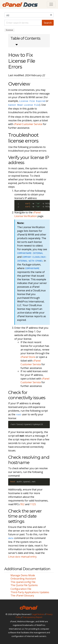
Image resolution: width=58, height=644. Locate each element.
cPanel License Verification (28, 214)
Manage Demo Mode (23, 575)
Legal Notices (38, 614)
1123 (33, 504)
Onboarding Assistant (23, 579)
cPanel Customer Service (28, 124)
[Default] (23, 23)
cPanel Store (28, 357)
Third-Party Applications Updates (30, 592)
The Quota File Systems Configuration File (24, 587)
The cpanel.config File (23, 582)
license (9, 30)
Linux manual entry (22, 557)
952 (22, 504)
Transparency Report (32, 617)
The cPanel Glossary (22, 595)
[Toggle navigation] (51, 4)
